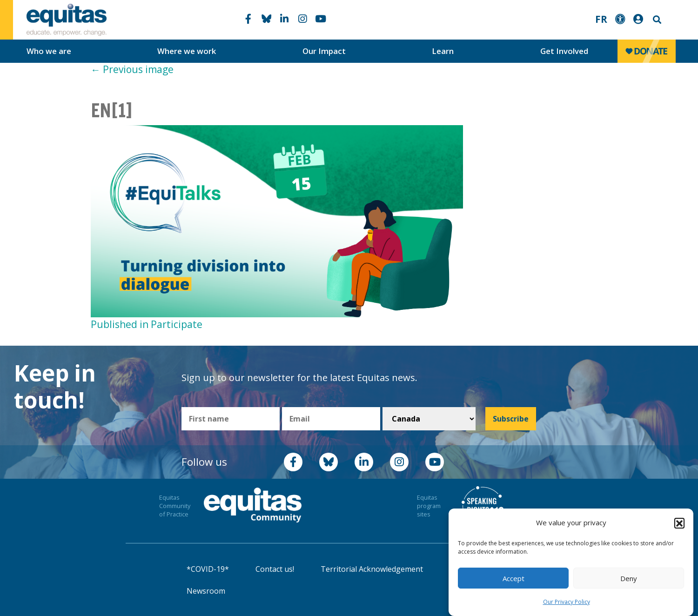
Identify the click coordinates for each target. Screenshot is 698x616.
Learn (443, 51)
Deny (629, 578)
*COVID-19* (208, 569)
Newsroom (206, 591)
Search (656, 20)
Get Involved (564, 51)
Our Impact (324, 51)
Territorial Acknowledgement (372, 569)
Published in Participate (147, 324)
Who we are (49, 51)
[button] (679, 523)
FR (601, 19)
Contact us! (275, 569)
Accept (513, 578)
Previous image (132, 69)
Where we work (187, 51)
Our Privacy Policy (567, 602)
